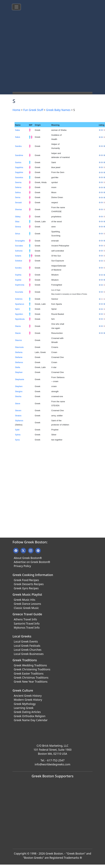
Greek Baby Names (58, 110)
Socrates (19, 246)
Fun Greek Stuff (33, 110)
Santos (18, 162)
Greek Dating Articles (27, 712)
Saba (17, 130)
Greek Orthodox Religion (30, 716)
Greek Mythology (25, 704)
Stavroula (19, 347)
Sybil (17, 430)
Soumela (19, 292)
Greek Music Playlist (27, 594)
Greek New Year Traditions (31, 682)
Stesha (18, 396)
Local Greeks (22, 636)
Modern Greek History (28, 700)
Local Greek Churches (28, 650)
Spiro (17, 309)
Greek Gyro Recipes (26, 588)
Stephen (19, 386)
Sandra (18, 146)
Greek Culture (23, 690)
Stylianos (19, 421)
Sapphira (19, 167)
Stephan (19, 372)
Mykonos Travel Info (27, 628)
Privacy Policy (22, 566)
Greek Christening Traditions (32, 669)
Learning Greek (24, 708)
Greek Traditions (25, 660)
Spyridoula (20, 319)
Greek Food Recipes (26, 580)
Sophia (18, 275)
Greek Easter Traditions (29, 673)
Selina (18, 192)
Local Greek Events (26, 641)
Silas (17, 222)
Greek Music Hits (25, 600)
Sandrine (19, 155)
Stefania (19, 352)
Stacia (18, 326)
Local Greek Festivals (27, 646)
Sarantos (19, 177)
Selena (18, 187)
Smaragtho (20, 241)
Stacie (18, 333)
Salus (18, 137)
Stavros (18, 340)
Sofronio (19, 251)
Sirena (18, 227)
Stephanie (20, 379)
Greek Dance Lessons (27, 604)
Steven (18, 410)
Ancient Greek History (28, 696)
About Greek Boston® (28, 558)
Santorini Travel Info (27, 623)
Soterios (19, 299)
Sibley (18, 217)
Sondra (18, 268)
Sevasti (18, 202)
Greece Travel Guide (27, 614)
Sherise (18, 209)
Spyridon (19, 314)
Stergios (19, 391)
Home (16, 110)
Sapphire (19, 172)
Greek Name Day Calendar (31, 720)
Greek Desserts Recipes (29, 584)
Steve (18, 404)
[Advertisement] (37, 53)
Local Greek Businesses (29, 654)
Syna (17, 440)
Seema (18, 182)
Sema (18, 197)
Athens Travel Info (25, 619)
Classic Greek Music (26, 608)
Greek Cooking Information (33, 575)
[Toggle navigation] (16, 7)
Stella (18, 367)
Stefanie (19, 357)
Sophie (18, 280)
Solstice (19, 261)
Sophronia (20, 285)
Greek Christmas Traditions (31, 678)
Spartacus (20, 304)
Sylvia (18, 435)
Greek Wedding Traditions (30, 665)
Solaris (18, 256)
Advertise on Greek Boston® (32, 562)
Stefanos (19, 362)
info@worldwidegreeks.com (52, 764)
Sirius (18, 234)
